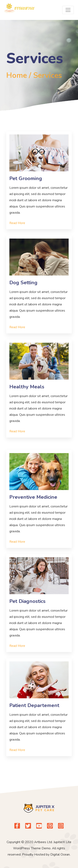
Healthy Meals (27, 387)
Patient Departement (34, 705)
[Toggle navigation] (68, 10)
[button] (17, 223)
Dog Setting (23, 283)
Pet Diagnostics (27, 601)
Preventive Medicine (33, 497)
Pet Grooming (26, 178)
